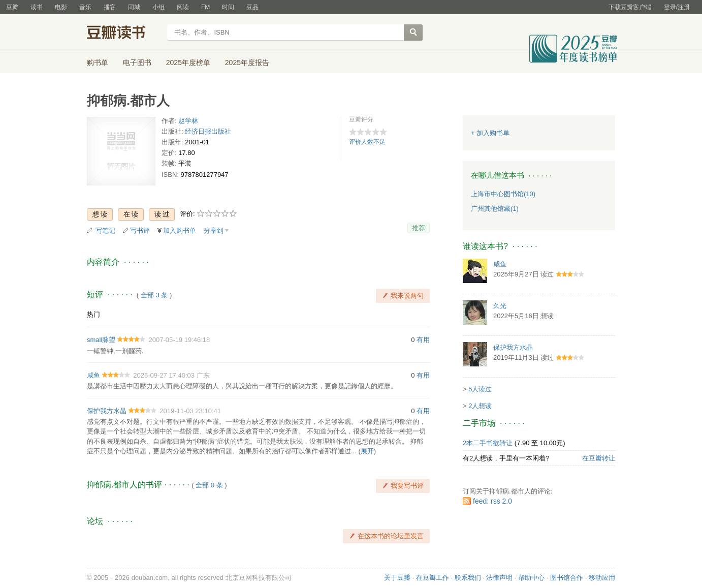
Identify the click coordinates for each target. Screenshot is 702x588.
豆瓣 (12, 7)
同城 (134, 7)
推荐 (419, 228)
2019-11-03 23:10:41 (190, 411)
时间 (228, 7)
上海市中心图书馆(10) (503, 194)
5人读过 (480, 389)
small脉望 (101, 340)
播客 (110, 7)
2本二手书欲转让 (488, 443)
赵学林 (188, 121)
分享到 (214, 230)
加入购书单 (180, 230)
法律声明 (499, 578)
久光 (500, 306)
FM (205, 7)
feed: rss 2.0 (492, 501)
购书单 (98, 63)
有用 (423, 340)
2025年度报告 (247, 63)
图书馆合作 (567, 578)
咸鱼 (93, 375)
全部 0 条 (209, 485)
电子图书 (137, 63)
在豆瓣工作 (433, 578)
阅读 (183, 7)
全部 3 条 (154, 295)
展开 (367, 451)
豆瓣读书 (124, 34)
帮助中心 (531, 578)
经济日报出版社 (208, 131)
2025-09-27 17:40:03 (164, 375)
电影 (61, 7)
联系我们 (468, 578)
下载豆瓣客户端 (630, 7)
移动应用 (602, 578)
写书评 (140, 230)
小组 (158, 7)
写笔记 (105, 230)
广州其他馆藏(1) (495, 209)
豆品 (252, 7)
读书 (37, 7)
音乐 (85, 7)
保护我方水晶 (107, 411)
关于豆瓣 (397, 578)
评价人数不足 (367, 142)
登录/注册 (677, 7)
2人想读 (480, 406)
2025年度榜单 (188, 63)
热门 (93, 314)
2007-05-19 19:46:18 (180, 340)
